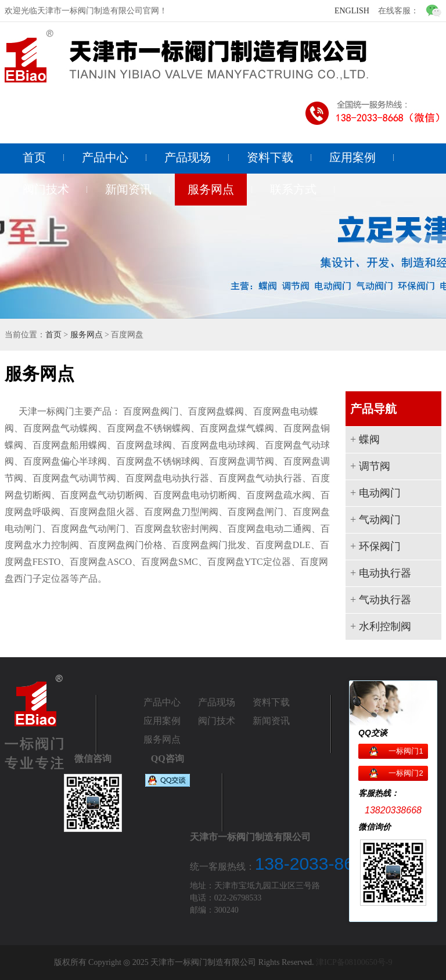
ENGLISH (352, 11)
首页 (34, 157)
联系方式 (293, 189)
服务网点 (211, 189)
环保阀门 (380, 546)
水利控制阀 (385, 626)
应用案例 (353, 157)
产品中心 (105, 157)
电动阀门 (380, 493)
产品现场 (188, 157)
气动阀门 (380, 520)
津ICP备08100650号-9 (354, 962)
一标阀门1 (406, 751)
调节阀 (375, 466)
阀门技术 (46, 189)
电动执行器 (385, 573)
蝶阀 (369, 439)
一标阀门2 (406, 773)
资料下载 (270, 157)
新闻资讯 (128, 189)
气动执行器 (385, 600)
